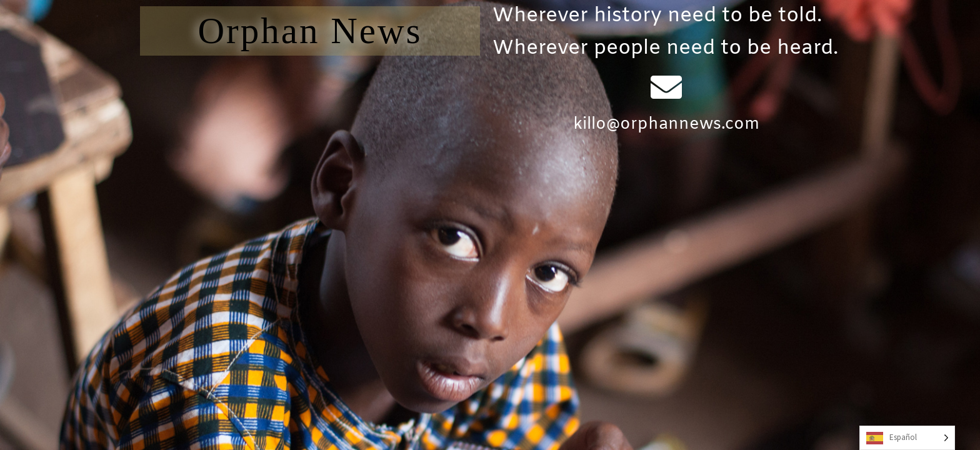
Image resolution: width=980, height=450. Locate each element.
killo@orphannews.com (666, 125)
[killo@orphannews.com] (666, 87)
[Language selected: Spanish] (907, 438)
